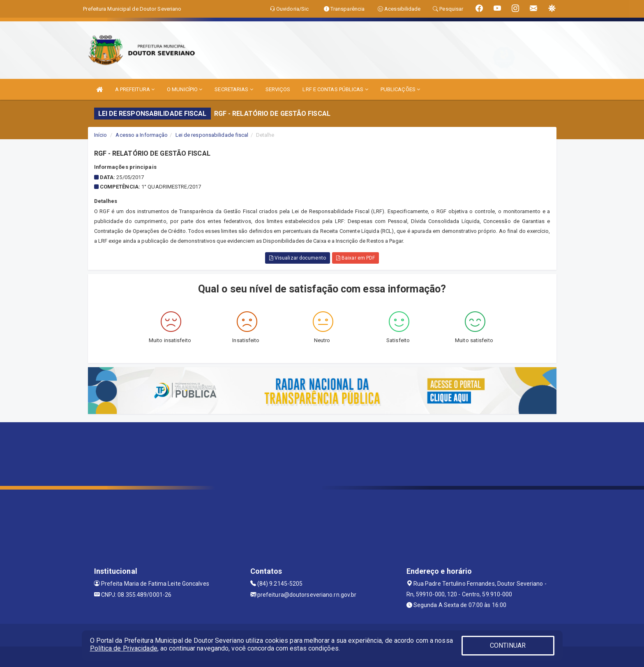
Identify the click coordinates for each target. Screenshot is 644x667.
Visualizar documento (298, 258)
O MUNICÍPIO (185, 89)
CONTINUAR (508, 645)
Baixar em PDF (356, 258)
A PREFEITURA (135, 89)
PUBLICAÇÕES (400, 89)
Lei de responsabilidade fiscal (212, 135)
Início (101, 135)
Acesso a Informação (142, 135)
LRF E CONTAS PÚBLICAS (335, 89)
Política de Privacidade (124, 648)
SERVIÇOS (278, 89)
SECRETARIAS (234, 89)
